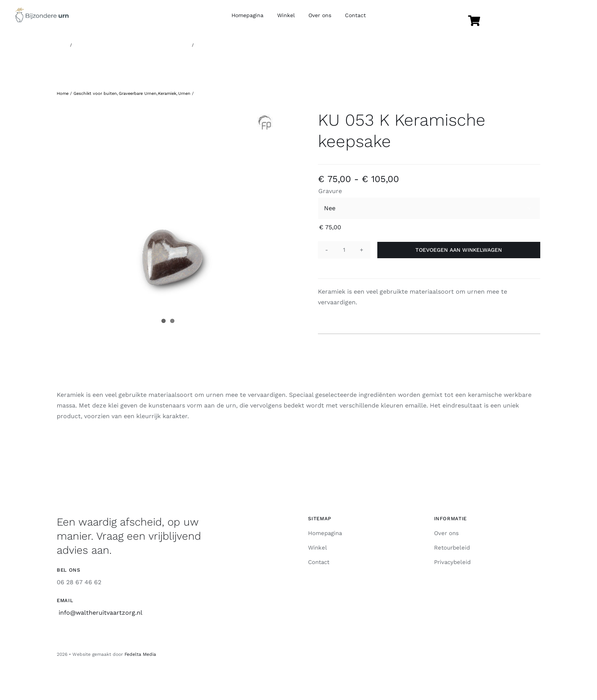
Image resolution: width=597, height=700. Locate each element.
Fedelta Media (140, 654)
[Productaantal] (344, 250)
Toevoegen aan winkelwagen (459, 250)
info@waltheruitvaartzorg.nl (101, 613)
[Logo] (42, 10)
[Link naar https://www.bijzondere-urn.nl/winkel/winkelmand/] (474, 21)
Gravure (330, 191)
